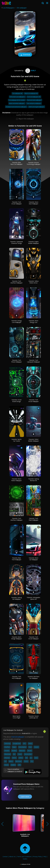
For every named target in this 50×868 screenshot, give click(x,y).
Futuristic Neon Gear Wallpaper (34, 203)
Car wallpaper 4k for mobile (17, 100)
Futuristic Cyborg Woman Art (34, 480)
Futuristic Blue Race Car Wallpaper (17, 163)
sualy (30, 71)
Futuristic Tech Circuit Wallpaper (17, 203)
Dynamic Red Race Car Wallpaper (33, 677)
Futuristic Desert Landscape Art (34, 717)
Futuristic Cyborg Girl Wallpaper (17, 598)
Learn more (25, 797)
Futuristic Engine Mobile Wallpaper (33, 242)
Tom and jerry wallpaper (34, 103)
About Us (12, 856)
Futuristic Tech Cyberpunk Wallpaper (33, 361)
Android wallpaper (18, 737)
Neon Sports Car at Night (17, 717)
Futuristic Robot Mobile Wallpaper (33, 440)
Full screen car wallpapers (17, 97)
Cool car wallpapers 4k (34, 97)
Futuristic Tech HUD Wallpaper (17, 677)
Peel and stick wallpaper (34, 100)
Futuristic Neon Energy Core (34, 322)
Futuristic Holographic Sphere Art (34, 598)
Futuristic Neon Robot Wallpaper (17, 480)
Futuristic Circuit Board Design (17, 401)
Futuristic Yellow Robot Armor (34, 282)
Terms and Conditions (24, 856)
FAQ (45, 856)
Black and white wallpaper (17, 103)
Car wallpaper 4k (18, 93)
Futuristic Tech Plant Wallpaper (34, 519)
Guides (25, 859)
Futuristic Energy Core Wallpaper (17, 322)
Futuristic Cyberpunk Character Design (17, 242)
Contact (5, 856)
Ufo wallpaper (22, 8)
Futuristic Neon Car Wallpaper (34, 559)
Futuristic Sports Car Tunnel (17, 440)
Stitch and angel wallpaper (36, 107)
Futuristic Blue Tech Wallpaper (17, 559)
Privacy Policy (37, 856)
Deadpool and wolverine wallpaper (16, 107)
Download (25, 55)
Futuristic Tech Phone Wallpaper (17, 361)
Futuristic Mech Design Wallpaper (17, 638)
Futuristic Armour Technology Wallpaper (33, 163)
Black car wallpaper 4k (31, 93)
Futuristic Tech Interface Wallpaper (17, 282)
